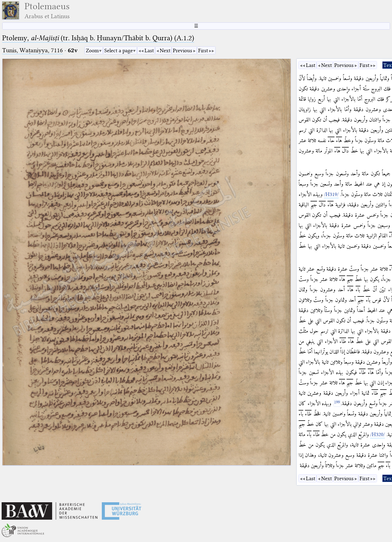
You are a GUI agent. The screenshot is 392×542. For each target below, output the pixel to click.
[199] (337, 403)
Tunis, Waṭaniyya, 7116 (33, 50)
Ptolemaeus (47, 10)
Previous (183, 50)
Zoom (92, 50)
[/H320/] (378, 434)
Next (165, 50)
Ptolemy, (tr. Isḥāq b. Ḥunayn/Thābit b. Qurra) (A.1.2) (98, 38)
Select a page (119, 50)
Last (149, 50)
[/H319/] (331, 194)
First (203, 50)
